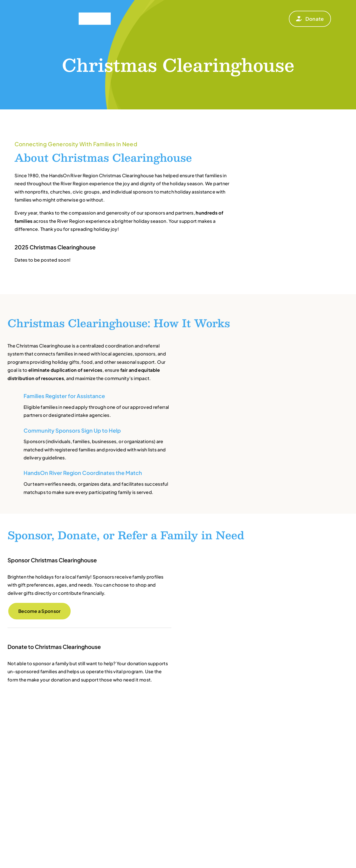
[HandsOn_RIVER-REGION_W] (47, 6)
